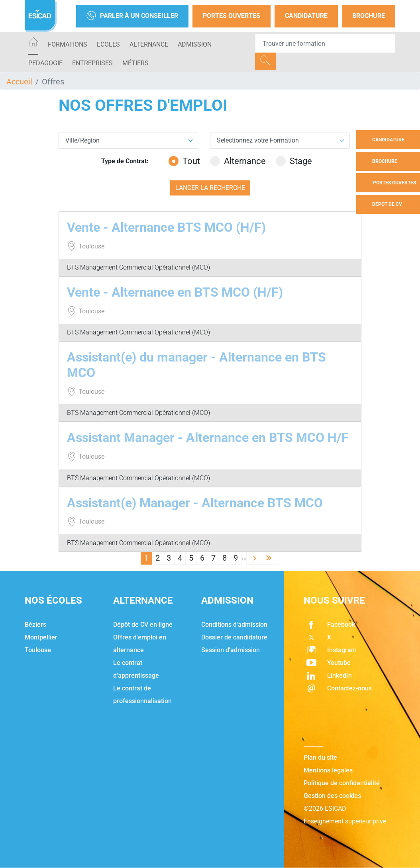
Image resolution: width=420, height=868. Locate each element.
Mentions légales (328, 770)
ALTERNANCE (149, 44)
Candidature (306, 16)
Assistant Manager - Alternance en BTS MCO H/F (208, 438)
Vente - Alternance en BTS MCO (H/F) (175, 292)
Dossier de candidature (234, 637)
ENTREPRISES (92, 63)
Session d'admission (231, 650)
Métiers (135, 63)
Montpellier (41, 637)
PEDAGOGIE (45, 63)
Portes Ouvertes (232, 16)
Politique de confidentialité (342, 783)
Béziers (35, 625)
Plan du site (320, 758)
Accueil (19, 82)
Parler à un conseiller (132, 16)
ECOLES (108, 44)
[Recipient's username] (325, 43)
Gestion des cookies (332, 796)
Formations (68, 44)
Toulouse (38, 650)
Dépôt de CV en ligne (143, 625)
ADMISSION (195, 44)
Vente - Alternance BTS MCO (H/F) (166, 227)
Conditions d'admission (234, 625)
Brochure (369, 16)
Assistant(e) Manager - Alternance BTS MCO (195, 503)
